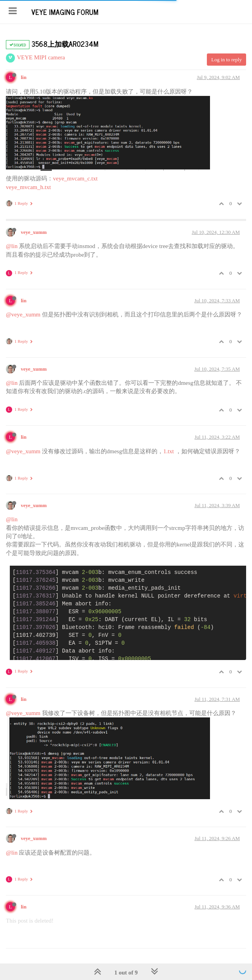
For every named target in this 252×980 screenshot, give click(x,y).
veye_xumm (34, 232)
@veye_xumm (23, 314)
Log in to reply (226, 60)
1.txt (169, 451)
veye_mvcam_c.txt (75, 178)
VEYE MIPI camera (41, 57)
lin (24, 77)
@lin (12, 246)
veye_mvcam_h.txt (28, 187)
